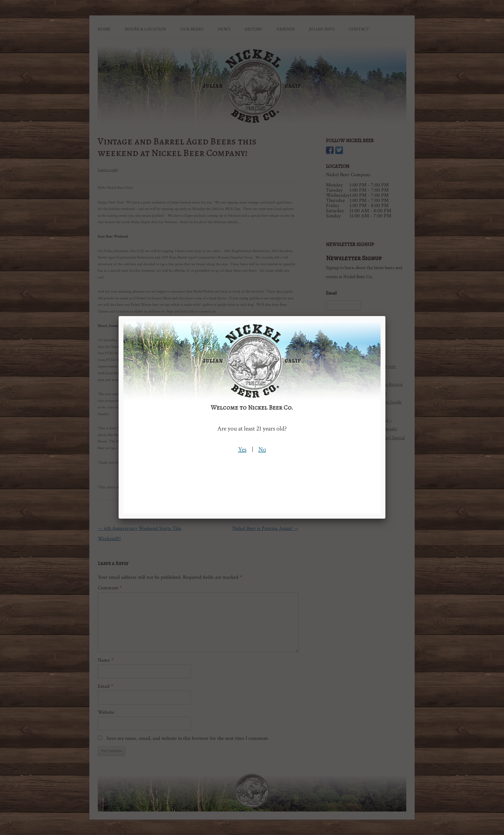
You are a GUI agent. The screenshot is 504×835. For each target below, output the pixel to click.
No (262, 449)
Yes (242, 449)
